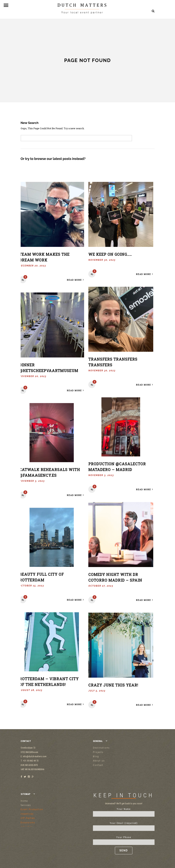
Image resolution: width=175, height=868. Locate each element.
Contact (98, 765)
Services (26, 805)
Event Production (32, 809)
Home (24, 801)
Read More (76, 280)
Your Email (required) (124, 826)
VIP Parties (28, 818)
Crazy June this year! (113, 685)
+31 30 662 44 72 (144, 28)
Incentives (27, 814)
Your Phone (124, 845)
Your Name (124, 811)
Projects (98, 752)
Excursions (28, 822)
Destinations (101, 748)
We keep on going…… (110, 254)
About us (99, 761)
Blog (96, 756)
